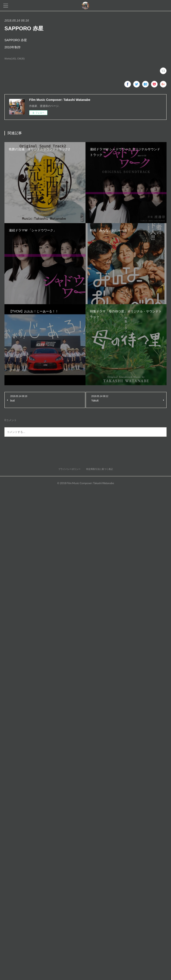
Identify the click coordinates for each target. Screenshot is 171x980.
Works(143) (10, 59)
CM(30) (21, 59)
